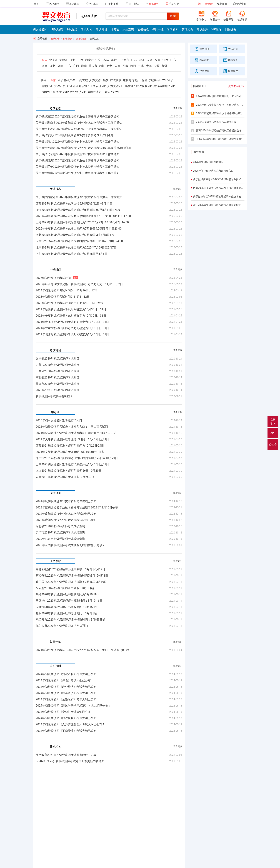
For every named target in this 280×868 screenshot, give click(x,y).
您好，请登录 (205, 4)
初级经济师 (81, 39)
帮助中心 (240, 4)
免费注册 (222, 4)
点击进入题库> (236, 86)
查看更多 (178, 108)
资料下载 (112, 4)
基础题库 (73, 4)
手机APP (172, 4)
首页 (36, 4)
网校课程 (52, 4)
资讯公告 (152, 4)
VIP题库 (92, 4)
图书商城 (132, 4)
